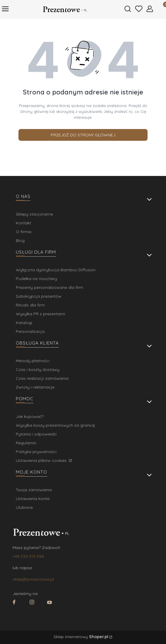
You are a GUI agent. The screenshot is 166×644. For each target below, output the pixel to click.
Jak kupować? (30, 416)
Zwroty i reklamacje (35, 387)
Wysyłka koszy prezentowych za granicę (55, 425)
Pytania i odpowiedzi (36, 434)
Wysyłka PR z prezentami (40, 314)
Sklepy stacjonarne (34, 214)
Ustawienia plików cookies (42, 460)
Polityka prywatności (36, 452)
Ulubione (24, 507)
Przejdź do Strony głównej (83, 135)
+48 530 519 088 (28, 556)
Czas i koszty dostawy (38, 370)
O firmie (24, 232)
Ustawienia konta (33, 499)
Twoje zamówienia (34, 490)
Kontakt (23, 223)
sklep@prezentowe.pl (33, 579)
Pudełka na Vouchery (36, 279)
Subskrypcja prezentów (39, 296)
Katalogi (24, 323)
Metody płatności (33, 361)
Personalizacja (30, 331)
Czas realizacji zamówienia (42, 378)
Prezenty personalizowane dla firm (49, 287)
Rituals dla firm (30, 305)
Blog (20, 240)
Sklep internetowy (81, 637)
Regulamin (26, 443)
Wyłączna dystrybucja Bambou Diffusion (56, 270)
